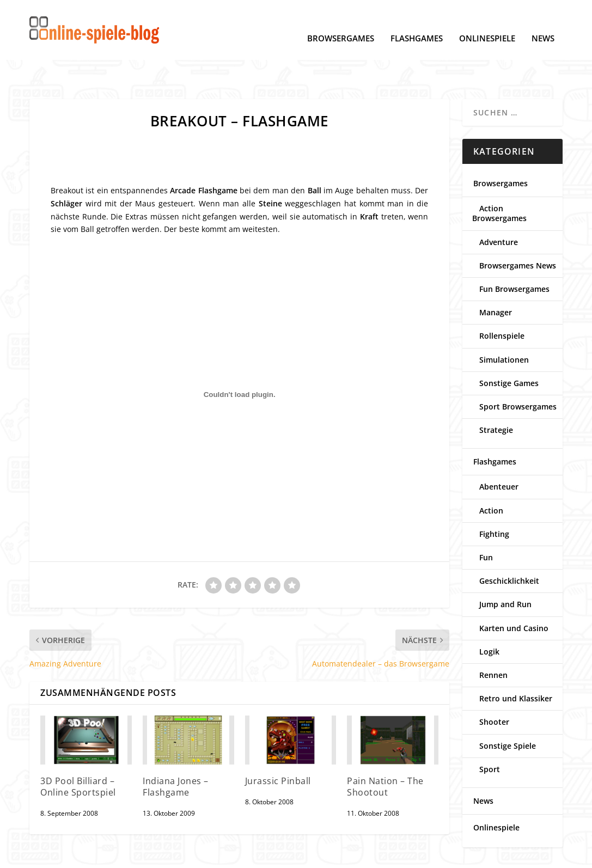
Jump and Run (505, 570)
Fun (486, 524)
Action (491, 477)
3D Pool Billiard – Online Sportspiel (78, 753)
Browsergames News (518, 232)
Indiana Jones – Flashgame (176, 753)
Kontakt (238, 855)
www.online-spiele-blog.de (406, 855)
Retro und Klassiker (516, 665)
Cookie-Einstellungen (124, 855)
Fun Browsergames (514, 255)
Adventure (499, 208)
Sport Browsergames (518, 373)
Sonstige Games (509, 349)
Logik (489, 618)
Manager (496, 279)
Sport (490, 735)
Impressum (193, 855)
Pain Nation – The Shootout (385, 753)
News (543, 22)
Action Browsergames (499, 179)
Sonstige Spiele (508, 712)
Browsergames (341, 22)
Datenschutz (53, 855)
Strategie (496, 396)
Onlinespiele (487, 22)
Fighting (494, 500)
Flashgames (417, 22)
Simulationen (504, 326)
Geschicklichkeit (509, 547)
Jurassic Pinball (278, 747)
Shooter (494, 688)
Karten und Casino (514, 594)
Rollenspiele (502, 302)
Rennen (493, 641)
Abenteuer (499, 453)
